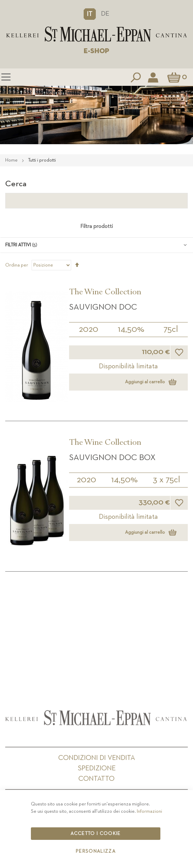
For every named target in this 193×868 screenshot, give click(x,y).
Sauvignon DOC (103, 307)
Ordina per (17, 265)
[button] (90, 14)
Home (12, 160)
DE (105, 14)
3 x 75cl (166, 480)
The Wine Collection (105, 293)
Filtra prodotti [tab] (96, 227)
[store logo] (96, 34)
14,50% (131, 329)
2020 (89, 329)
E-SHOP (96, 51)
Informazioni (149, 811)
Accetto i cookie (96, 834)
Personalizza (96, 851)
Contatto (96, 779)
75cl (171, 329)
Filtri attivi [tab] (18, 245)
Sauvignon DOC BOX (112, 458)
